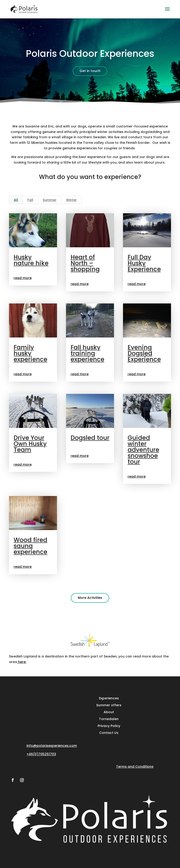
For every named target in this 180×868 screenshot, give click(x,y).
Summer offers (109, 705)
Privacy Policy (109, 725)
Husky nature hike (31, 260)
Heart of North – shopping (85, 263)
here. (22, 662)
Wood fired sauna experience (30, 546)
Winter (71, 200)
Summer (50, 200)
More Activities (90, 598)
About (109, 712)
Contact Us (109, 732)
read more (22, 278)
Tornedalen (109, 719)
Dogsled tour (90, 438)
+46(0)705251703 (41, 754)
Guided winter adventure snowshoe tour (143, 450)
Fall (30, 200)
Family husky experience (30, 353)
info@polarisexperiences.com (52, 746)
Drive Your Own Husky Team (30, 444)
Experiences (109, 698)
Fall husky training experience (87, 353)
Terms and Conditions (135, 767)
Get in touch (90, 71)
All (16, 200)
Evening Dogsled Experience (144, 353)
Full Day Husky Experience (144, 263)
